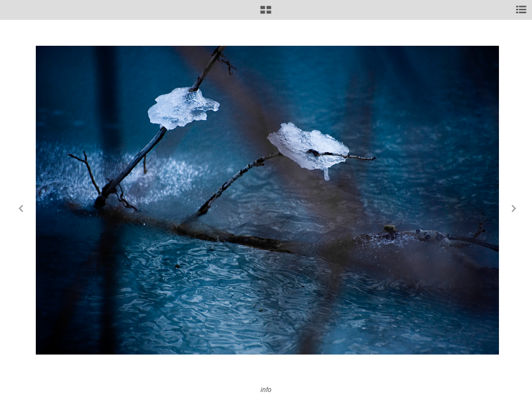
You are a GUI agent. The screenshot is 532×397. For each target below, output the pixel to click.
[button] (266, 14)
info (266, 390)
